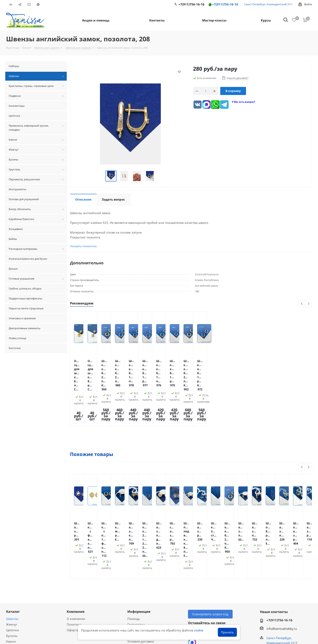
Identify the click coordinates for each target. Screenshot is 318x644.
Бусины (12, 565)
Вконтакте (11, 4)
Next (309, 304)
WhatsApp (38, 4)
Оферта (72, 559)
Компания (76, 541)
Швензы (12, 548)
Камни (11, 571)
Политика (74, 554)
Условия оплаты (139, 559)
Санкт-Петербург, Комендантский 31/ (268, 4)
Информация (139, 541)
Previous (302, 304)
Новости (134, 588)
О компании (76, 548)
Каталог (13, 541)
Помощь (134, 548)
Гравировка (136, 554)
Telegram (20, 4)
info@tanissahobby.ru (282, 558)
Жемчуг (12, 554)
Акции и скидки (20, 593)
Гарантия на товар (141, 576)
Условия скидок (139, 582)
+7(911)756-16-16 (223, 5)
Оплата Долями (139, 565)
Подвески (13, 576)
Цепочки (13, 559)
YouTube (29, 4)
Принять (227, 632)
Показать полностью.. (81, 246)
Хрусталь (13, 582)
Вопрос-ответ (16, 606)
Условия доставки (141, 571)
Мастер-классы (17, 600)
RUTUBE (47, 4)
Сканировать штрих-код (210, 543)
